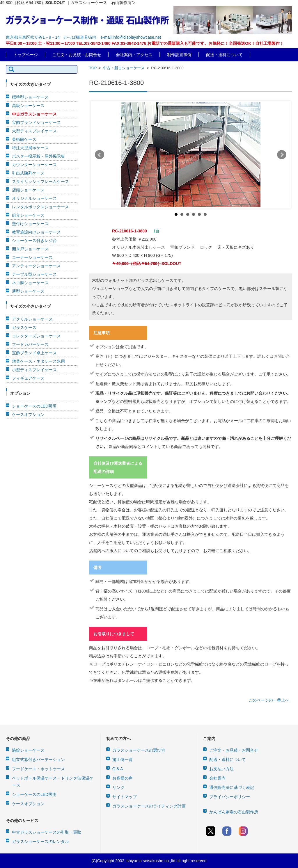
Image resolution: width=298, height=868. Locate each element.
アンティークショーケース (36, 266)
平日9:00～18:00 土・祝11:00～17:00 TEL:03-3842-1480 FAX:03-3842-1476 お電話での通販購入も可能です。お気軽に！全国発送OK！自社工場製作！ (145, 43)
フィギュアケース (28, 378)
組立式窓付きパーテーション (38, 760)
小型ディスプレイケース (34, 370)
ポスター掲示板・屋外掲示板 (38, 156)
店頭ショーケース (28, 190)
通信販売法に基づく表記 (232, 787)
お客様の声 (123, 778)
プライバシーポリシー (230, 797)
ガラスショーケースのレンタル (40, 842)
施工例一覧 (123, 760)
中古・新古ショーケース (124, 68)
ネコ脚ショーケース (30, 283)
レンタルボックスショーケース (40, 207)
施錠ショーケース (28, 750)
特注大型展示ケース (30, 148)
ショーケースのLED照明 (34, 406)
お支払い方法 (221, 769)
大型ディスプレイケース (34, 131)
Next (282, 155)
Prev (100, 155)
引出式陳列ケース (28, 173)
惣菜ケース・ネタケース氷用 (38, 361)
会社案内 (217, 778)
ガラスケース (24, 328)
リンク (118, 787)
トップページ (26, 55)
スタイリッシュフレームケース (40, 182)
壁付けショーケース (30, 224)
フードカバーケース (30, 344)
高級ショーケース (28, 106)
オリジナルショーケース (34, 198)
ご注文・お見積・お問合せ (77, 55)
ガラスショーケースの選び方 (139, 750)
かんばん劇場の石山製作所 (234, 812)
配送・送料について (224, 55)
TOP (93, 68)
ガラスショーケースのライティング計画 (149, 806)
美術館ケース (24, 139)
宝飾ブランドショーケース (36, 122)
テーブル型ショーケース (34, 274)
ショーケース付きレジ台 (34, 241)
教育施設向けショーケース (36, 232)
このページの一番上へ (269, 700)
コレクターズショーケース (36, 336)
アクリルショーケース (32, 319)
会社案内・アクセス (134, 55)
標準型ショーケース (30, 97)
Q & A (118, 769)
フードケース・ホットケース (38, 769)
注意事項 (102, 333)
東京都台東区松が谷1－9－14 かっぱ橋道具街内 (51, 37)
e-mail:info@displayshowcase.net (131, 37)
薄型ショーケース (28, 291)
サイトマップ (125, 797)
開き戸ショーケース (30, 249)
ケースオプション (28, 415)
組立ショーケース (28, 215)
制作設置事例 (179, 55)
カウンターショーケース (34, 165)
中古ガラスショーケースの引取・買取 (47, 832)
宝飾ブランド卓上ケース (34, 353)
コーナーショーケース (32, 257)
